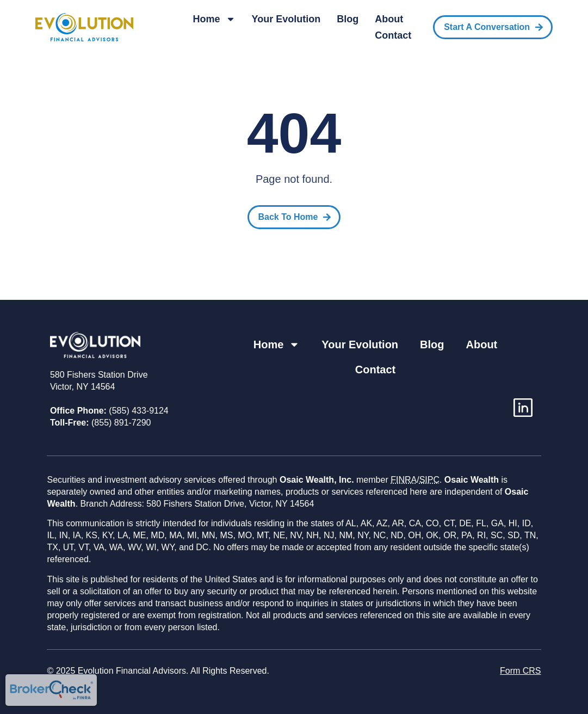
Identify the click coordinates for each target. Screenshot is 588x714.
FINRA (404, 480)
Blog (348, 19)
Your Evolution (286, 19)
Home (214, 19)
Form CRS (521, 671)
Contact (393, 35)
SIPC (429, 480)
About (389, 19)
